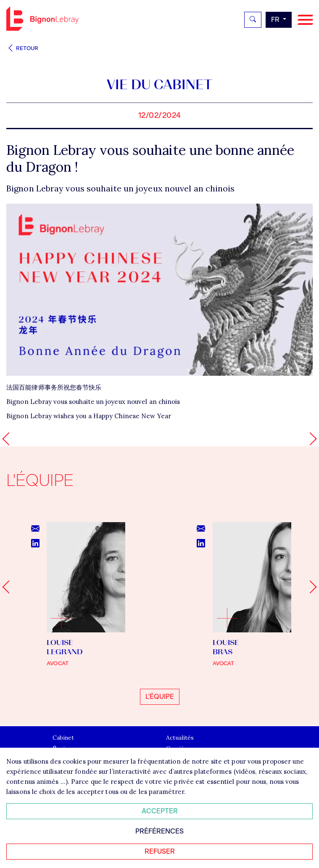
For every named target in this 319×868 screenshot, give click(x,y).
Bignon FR (42, 19)
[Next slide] (310, 587)
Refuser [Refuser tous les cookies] (160, 851)
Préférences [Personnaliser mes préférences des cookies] (159, 831)
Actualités (180, 738)
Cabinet (63, 738)
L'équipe (160, 697)
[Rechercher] (253, 20)
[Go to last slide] (9, 587)
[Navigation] (305, 20)
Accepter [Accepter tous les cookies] (160, 811)
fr (276, 20)
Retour (22, 48)
